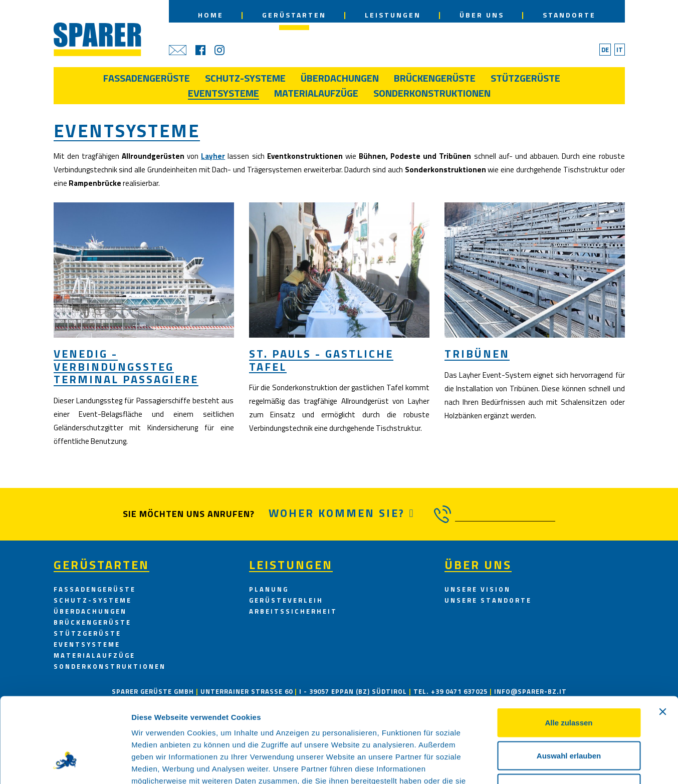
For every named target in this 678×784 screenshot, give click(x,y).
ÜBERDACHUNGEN (90, 611)
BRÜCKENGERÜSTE (92, 622)
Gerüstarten (101, 565)
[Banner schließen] (662, 642)
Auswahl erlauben (569, 686)
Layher (213, 156)
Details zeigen (533, 764)
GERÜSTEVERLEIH (286, 600)
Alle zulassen (569, 652)
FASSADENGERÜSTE (95, 589)
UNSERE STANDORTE (488, 600)
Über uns (478, 565)
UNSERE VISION (478, 589)
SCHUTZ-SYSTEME (93, 600)
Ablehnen (569, 718)
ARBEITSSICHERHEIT (293, 611)
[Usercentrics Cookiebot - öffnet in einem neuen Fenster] (65, 764)
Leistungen (291, 565)
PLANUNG (269, 589)
